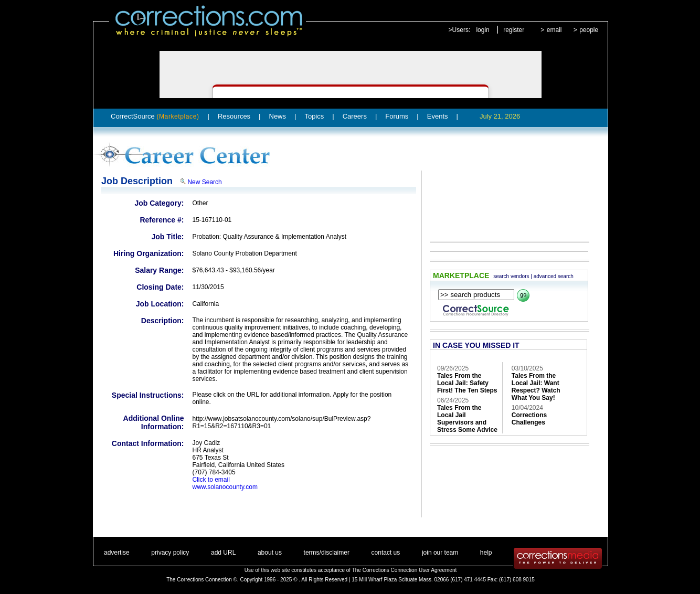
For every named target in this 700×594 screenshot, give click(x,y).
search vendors (511, 276)
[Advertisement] (504, 198)
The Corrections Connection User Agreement (405, 570)
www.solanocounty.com (225, 487)
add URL (223, 553)
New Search (204, 182)
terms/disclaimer (327, 553)
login (482, 30)
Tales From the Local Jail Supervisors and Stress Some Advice (467, 419)
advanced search (554, 276)
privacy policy (170, 553)
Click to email (211, 480)
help (486, 553)
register (514, 30)
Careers (355, 116)
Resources (234, 116)
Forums (397, 116)
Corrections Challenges (529, 419)
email (554, 30)
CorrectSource (155, 116)
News (278, 116)
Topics (314, 116)
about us (270, 553)
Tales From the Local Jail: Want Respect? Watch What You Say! (536, 387)
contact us (386, 553)
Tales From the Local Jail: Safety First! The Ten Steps (467, 383)
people (589, 30)
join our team (440, 553)
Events (438, 116)
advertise (117, 553)
